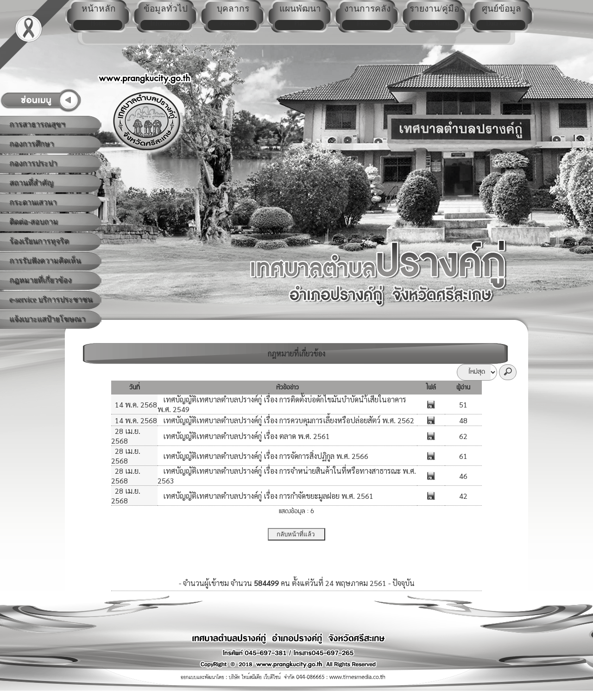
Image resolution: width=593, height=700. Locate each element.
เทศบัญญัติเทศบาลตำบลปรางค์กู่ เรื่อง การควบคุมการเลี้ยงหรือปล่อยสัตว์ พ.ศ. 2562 (288, 420)
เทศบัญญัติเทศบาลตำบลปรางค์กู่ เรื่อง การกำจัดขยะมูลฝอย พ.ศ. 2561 (267, 496)
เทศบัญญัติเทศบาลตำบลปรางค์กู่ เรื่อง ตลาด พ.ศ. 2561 (246, 436)
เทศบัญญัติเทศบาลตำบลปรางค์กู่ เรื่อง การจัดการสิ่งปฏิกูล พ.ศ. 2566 (265, 456)
